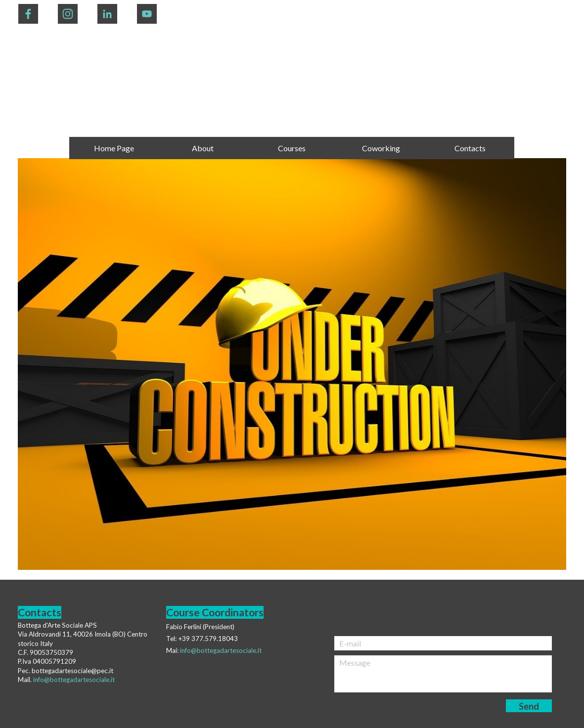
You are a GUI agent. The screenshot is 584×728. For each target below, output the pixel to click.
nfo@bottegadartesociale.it (75, 680)
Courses (292, 148)
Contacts (470, 148)
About (203, 148)
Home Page (114, 148)
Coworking (381, 148)
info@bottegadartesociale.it (221, 650)
